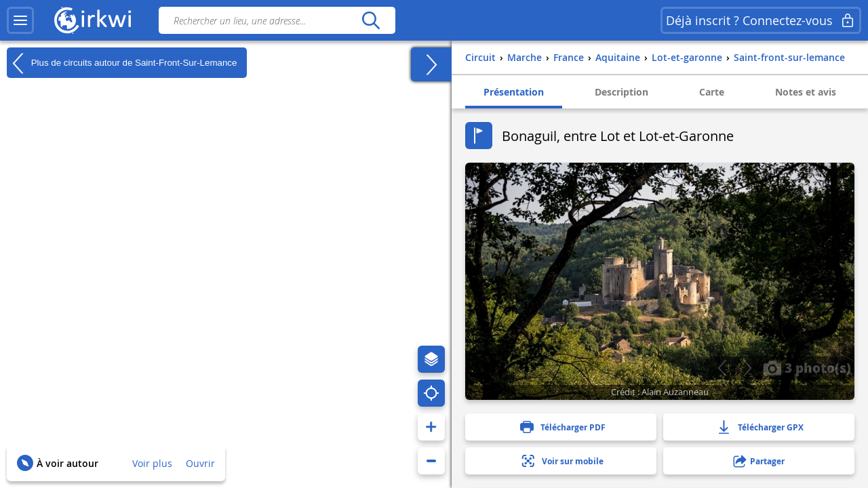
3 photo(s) (807, 367)
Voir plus (152, 463)
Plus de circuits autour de (122, 63)
